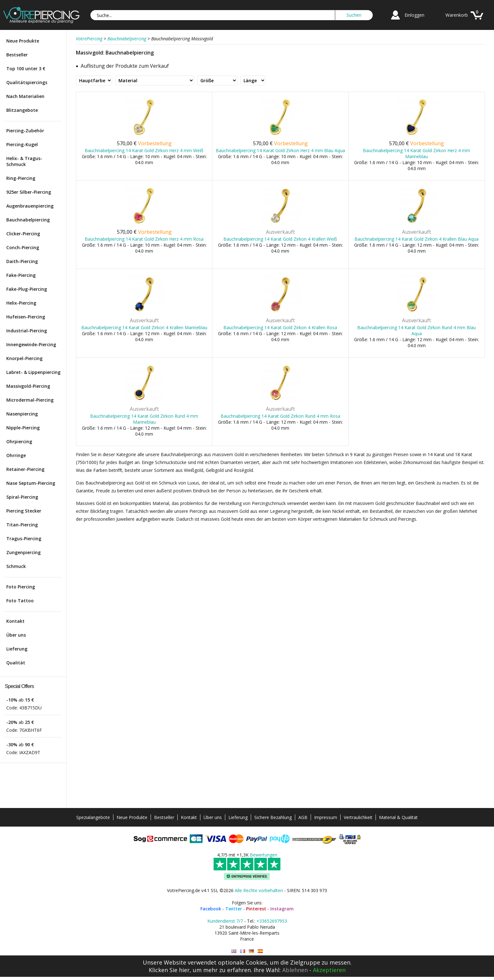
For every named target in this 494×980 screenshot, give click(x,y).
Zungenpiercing (23, 552)
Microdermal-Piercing (30, 400)
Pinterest (256, 909)
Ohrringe (16, 455)
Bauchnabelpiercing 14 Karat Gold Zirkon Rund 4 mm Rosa (280, 416)
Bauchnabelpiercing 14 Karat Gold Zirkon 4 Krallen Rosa (280, 327)
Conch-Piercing (23, 247)
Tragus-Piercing (24, 539)
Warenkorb (457, 15)
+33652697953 (272, 921)
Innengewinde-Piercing (31, 344)
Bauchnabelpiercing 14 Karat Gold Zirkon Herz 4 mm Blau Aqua (280, 150)
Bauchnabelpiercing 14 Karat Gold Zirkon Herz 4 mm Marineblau (416, 153)
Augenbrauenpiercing (30, 206)
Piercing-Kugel (22, 144)
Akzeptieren (329, 970)
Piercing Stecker (24, 511)
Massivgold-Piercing (28, 386)
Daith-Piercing (22, 261)
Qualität (16, 663)
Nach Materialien (25, 96)
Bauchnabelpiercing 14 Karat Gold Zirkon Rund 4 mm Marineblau (144, 419)
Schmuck (16, 566)
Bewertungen (264, 855)
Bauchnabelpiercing (28, 220)
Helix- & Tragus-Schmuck (24, 161)
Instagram (282, 909)
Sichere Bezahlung (273, 817)
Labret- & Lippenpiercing (33, 372)
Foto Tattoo (20, 601)
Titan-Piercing (22, 525)
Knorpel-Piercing (24, 358)
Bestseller (17, 55)
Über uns (16, 635)
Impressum (326, 817)
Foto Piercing (21, 587)
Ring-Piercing (21, 178)
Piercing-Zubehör (25, 131)
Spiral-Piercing (22, 497)
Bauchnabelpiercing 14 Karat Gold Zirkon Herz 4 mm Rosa (144, 239)
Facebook (211, 909)
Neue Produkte (23, 41)
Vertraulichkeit (358, 817)
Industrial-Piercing (27, 331)
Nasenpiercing (22, 414)
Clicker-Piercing (23, 234)
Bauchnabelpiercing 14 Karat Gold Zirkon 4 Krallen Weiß (280, 239)
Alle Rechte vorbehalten (259, 890)
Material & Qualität (398, 817)
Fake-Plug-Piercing (27, 289)
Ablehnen (295, 970)
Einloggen (414, 15)
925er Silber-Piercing (29, 192)
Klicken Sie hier (169, 970)
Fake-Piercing (21, 275)
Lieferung (17, 649)
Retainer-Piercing (25, 469)
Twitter (234, 909)
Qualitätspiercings (27, 82)
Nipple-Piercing (23, 428)
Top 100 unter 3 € (26, 69)
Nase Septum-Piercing (31, 483)
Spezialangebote (93, 817)
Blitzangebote (22, 110)
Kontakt (15, 621)
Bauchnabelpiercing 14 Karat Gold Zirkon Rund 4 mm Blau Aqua (416, 330)
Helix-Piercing (21, 303)
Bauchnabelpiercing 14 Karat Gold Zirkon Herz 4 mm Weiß (144, 150)
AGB (303, 817)
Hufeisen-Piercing (26, 317)
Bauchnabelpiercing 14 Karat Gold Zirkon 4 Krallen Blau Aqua (416, 239)
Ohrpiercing (19, 441)
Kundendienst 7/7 (225, 921)
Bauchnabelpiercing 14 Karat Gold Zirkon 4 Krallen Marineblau (144, 327)
